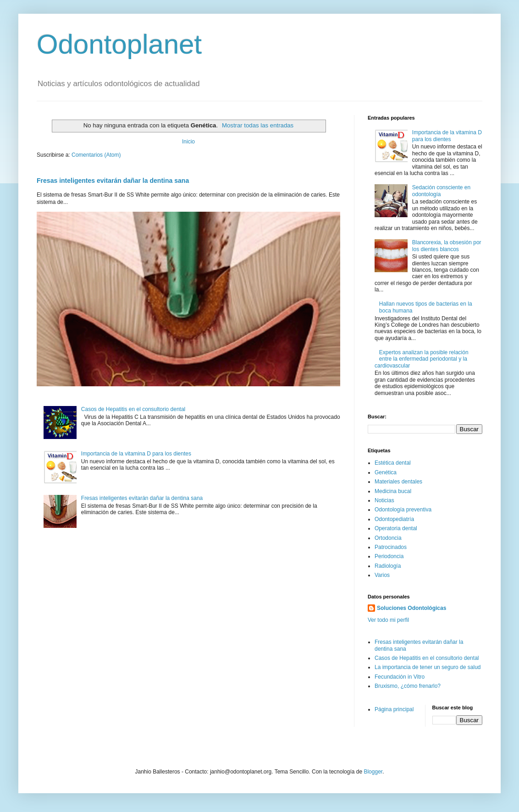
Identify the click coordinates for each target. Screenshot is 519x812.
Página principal (394, 709)
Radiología (388, 566)
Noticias (384, 500)
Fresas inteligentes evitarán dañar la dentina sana (113, 181)
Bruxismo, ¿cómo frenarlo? (408, 686)
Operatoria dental (396, 528)
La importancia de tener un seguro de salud (428, 667)
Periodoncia (389, 556)
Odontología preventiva (403, 510)
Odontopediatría (394, 519)
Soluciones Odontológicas (411, 608)
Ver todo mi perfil (388, 620)
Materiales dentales (398, 482)
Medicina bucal (393, 491)
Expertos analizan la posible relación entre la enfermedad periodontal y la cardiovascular (422, 359)
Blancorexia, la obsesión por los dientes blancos (447, 246)
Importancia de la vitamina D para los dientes (136, 454)
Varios (382, 575)
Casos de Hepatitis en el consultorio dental (133, 409)
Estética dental (393, 463)
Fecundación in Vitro (400, 677)
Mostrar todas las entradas (258, 125)
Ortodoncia (388, 538)
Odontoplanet (119, 44)
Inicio (188, 142)
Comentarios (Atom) (96, 155)
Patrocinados (391, 547)
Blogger (373, 772)
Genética (386, 472)
